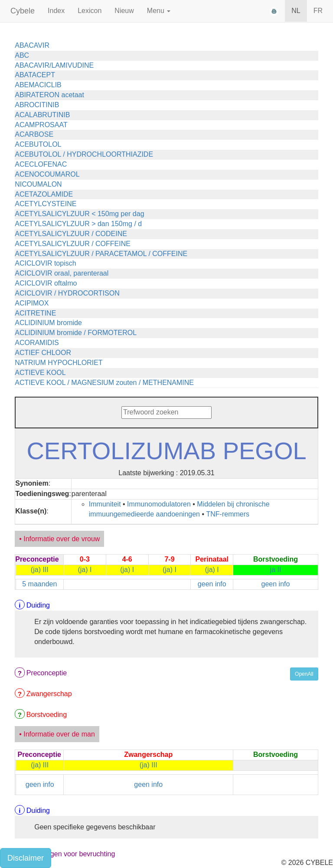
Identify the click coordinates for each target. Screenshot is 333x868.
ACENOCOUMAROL (47, 174)
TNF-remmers (228, 514)
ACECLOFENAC (41, 164)
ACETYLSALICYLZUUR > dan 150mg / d (78, 224)
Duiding (38, 605)
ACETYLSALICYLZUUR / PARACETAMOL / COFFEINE (101, 254)
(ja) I (85, 570)
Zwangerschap (49, 694)
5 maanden (39, 584)
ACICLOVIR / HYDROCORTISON (67, 293)
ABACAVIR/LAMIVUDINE (54, 65)
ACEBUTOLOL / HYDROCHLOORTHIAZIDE (84, 154)
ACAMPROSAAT (41, 125)
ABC (22, 55)
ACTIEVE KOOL (40, 373)
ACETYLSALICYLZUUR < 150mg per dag (79, 214)
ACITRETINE (35, 313)
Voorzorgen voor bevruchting (71, 854)
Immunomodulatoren (159, 504)
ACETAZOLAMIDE (44, 194)
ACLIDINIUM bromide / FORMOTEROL (76, 333)
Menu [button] (159, 11)
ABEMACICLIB (38, 85)
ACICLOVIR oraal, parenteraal (62, 273)
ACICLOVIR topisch (45, 263)
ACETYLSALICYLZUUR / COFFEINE (73, 244)
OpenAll (304, 674)
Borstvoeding (47, 715)
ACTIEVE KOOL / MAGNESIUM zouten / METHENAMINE (104, 383)
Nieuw (124, 11)
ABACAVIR (32, 45)
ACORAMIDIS (37, 343)
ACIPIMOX (32, 303)
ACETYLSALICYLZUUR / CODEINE (71, 234)
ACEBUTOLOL (38, 144)
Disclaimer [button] (26, 858)
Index (56, 11)
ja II (276, 570)
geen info (212, 584)
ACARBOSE (34, 134)
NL (296, 11)
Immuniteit (105, 504)
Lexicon (90, 11)
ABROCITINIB (37, 105)
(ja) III (40, 570)
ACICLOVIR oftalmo (46, 283)
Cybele (23, 11)
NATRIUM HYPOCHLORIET (59, 363)
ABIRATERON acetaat (49, 95)
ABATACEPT (35, 75)
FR (318, 11)
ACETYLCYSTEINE (46, 204)
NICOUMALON (38, 184)
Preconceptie (47, 673)
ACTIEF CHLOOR (43, 353)
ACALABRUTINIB (42, 115)
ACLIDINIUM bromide (48, 323)
